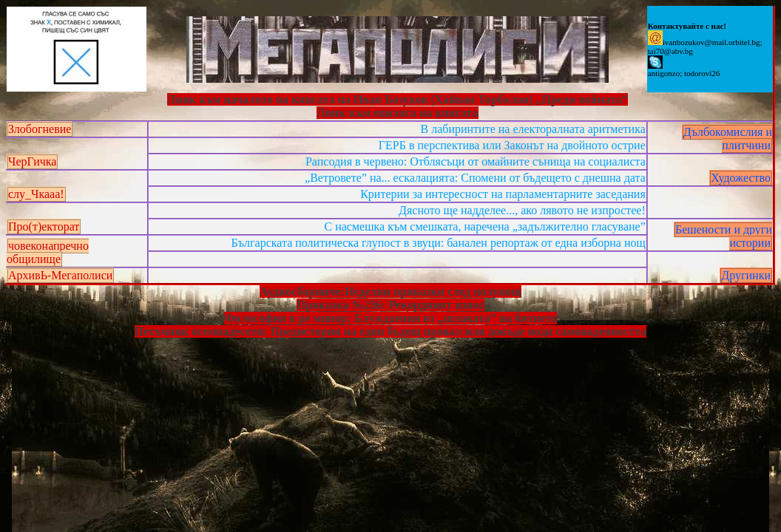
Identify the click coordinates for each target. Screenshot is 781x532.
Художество (741, 178)
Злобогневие (40, 129)
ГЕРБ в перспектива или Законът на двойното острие (512, 145)
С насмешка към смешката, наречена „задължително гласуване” (485, 226)
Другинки (746, 275)
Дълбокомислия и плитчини (728, 139)
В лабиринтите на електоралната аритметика (533, 129)
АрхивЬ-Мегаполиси (60, 275)
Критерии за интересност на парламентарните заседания (503, 194)
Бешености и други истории (724, 236)
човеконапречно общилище (48, 252)
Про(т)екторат (44, 226)
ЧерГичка (32, 161)
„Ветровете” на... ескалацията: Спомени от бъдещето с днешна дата (475, 178)
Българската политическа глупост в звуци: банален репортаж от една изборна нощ (439, 243)
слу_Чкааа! (36, 194)
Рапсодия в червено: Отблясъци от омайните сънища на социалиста (476, 161)
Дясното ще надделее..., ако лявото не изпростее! (522, 210)
